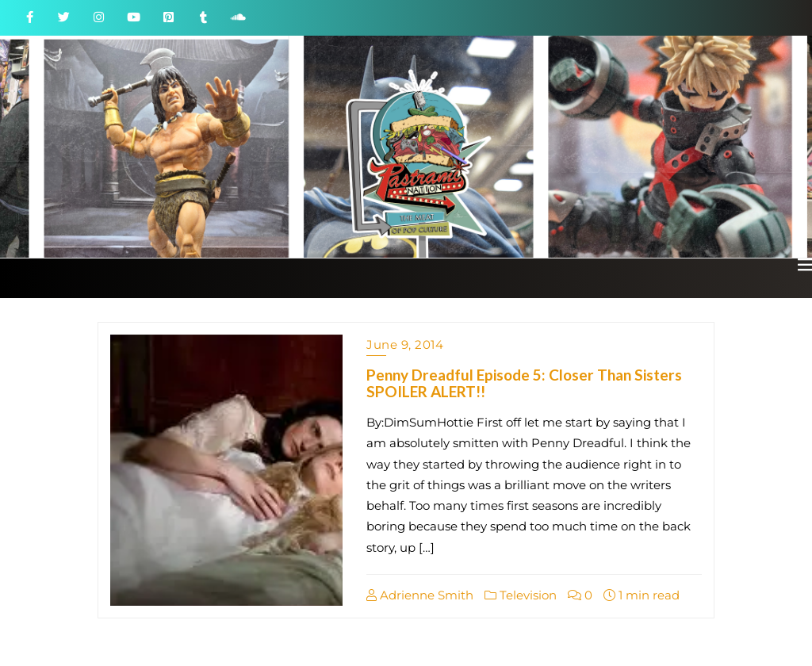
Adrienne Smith (420, 595)
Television (521, 595)
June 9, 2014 (405, 344)
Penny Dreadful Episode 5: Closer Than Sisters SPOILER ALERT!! (524, 383)
